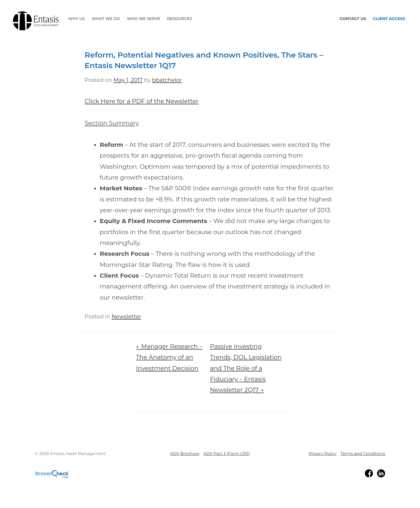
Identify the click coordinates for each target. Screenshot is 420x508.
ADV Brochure (185, 454)
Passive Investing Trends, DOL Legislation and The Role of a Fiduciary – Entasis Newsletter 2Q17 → (246, 368)
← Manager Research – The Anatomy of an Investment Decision (169, 357)
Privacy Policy (323, 454)
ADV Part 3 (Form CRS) (227, 454)
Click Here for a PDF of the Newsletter (142, 101)
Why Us (76, 19)
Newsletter (126, 316)
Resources (180, 19)
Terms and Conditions (363, 454)
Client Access (389, 19)
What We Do (106, 19)
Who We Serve (143, 19)
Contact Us (353, 19)
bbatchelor (167, 80)
